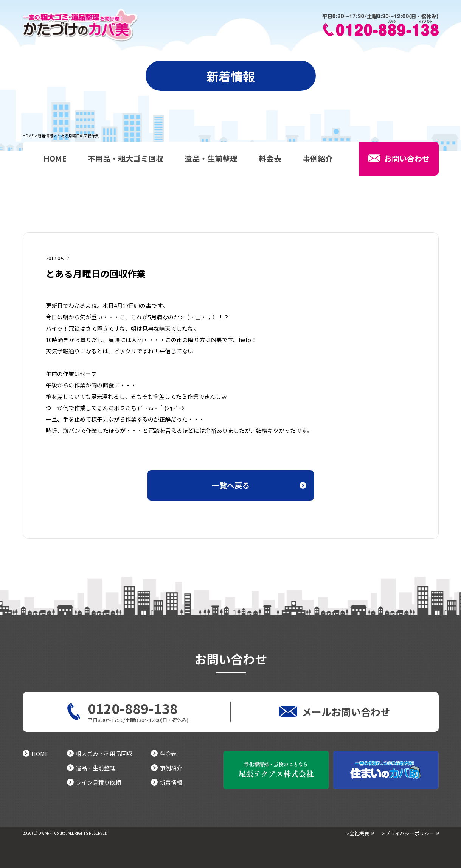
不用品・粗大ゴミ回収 (126, 159)
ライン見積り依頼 (94, 782)
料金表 (270, 159)
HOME (28, 136)
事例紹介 (318, 159)
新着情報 (45, 136)
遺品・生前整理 (211, 159)
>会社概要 (358, 833)
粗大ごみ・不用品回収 (100, 754)
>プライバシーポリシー (408, 833)
